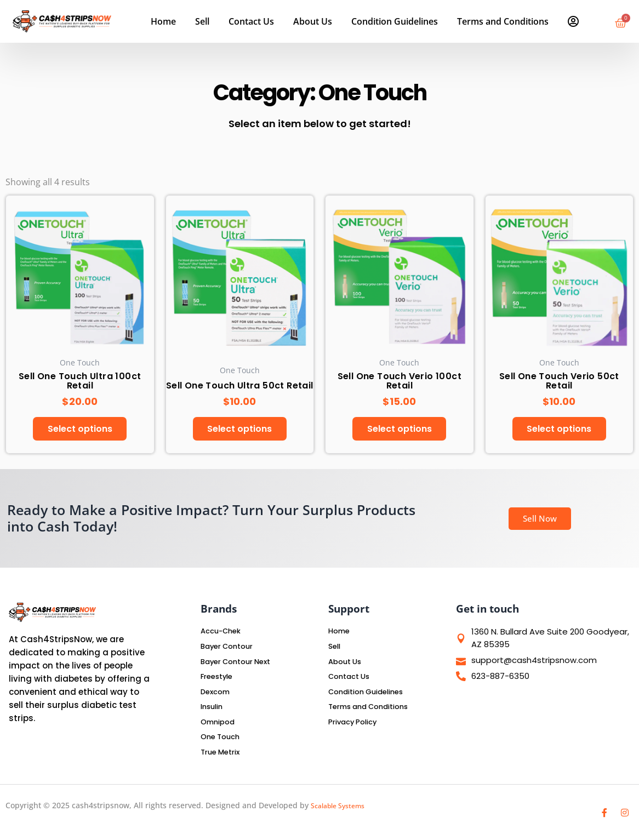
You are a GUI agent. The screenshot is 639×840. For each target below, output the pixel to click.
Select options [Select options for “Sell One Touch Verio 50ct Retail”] (559, 430)
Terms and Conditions (503, 21)
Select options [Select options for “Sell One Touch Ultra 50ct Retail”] (239, 430)
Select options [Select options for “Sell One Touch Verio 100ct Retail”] (400, 430)
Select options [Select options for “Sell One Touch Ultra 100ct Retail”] (80, 430)
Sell (202, 21)
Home (163, 21)
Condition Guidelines (395, 21)
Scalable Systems (342, 807)
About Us (313, 21)
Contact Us (251, 21)
